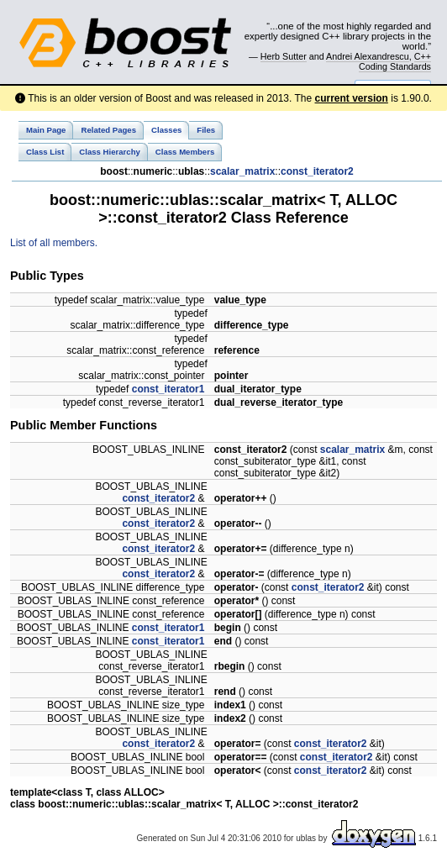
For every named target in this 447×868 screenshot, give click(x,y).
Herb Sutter (284, 56)
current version (352, 98)
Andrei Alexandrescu (368, 56)
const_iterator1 (168, 389)
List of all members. (54, 243)
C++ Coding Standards (395, 61)
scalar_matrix (242, 171)
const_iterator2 (317, 171)
